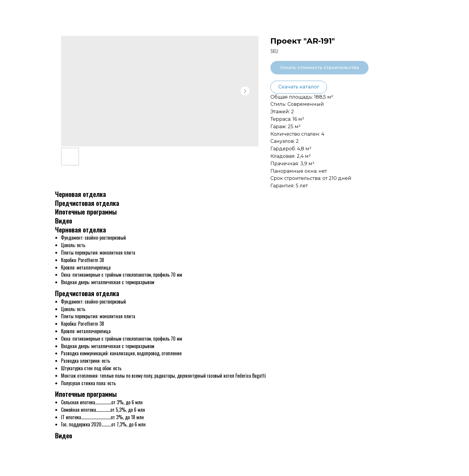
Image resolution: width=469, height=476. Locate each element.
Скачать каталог (299, 87)
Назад (18, 10)
